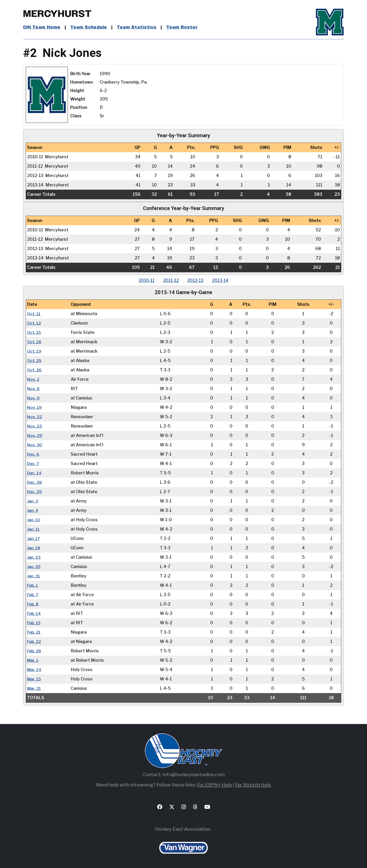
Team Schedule (89, 27)
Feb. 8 (33, 604)
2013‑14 (221, 280)
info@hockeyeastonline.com (194, 775)
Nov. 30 (35, 445)
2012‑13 (196, 280)
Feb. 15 (34, 623)
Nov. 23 (35, 426)
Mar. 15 (34, 679)
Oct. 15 (34, 332)
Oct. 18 (34, 342)
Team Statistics (137, 27)
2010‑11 (145, 280)
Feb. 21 (34, 632)
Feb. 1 (33, 585)
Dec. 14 (35, 473)
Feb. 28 (35, 651)
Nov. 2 (33, 379)
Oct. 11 (34, 314)
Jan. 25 (34, 567)
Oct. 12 (34, 323)
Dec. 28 (35, 482)
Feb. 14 (34, 613)
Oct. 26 (35, 370)
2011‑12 (171, 280)
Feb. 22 (34, 641)
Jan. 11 (33, 529)
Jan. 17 (34, 538)
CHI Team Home (42, 27)
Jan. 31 (34, 576)
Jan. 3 (33, 501)
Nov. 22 (35, 417)
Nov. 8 (33, 389)
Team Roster (182, 27)
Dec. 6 (33, 454)
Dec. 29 (35, 492)
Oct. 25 (35, 360)
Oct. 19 (34, 351)
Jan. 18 (34, 548)
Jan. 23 (34, 557)
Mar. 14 (34, 670)
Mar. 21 (34, 688)
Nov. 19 (35, 407)
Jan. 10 (34, 520)
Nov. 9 (33, 398)
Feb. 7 (33, 595)
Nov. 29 (35, 435)
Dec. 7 (33, 464)
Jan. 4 (33, 510)
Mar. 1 (33, 660)
